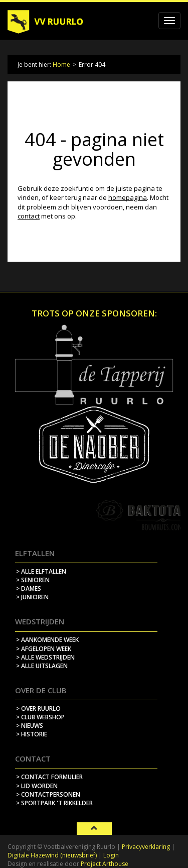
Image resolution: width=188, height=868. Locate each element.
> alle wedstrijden (45, 657)
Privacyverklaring (146, 847)
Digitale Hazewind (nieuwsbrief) (52, 855)
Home (61, 65)
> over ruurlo (38, 709)
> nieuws (30, 726)
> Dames (29, 588)
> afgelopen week (44, 649)
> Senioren (33, 580)
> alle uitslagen (42, 666)
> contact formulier (49, 777)
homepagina (128, 197)
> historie (32, 734)
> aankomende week (47, 640)
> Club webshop (40, 717)
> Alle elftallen (41, 571)
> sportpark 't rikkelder (54, 803)
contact (29, 216)
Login (111, 855)
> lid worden (37, 786)
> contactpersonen (48, 794)
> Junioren (32, 597)
